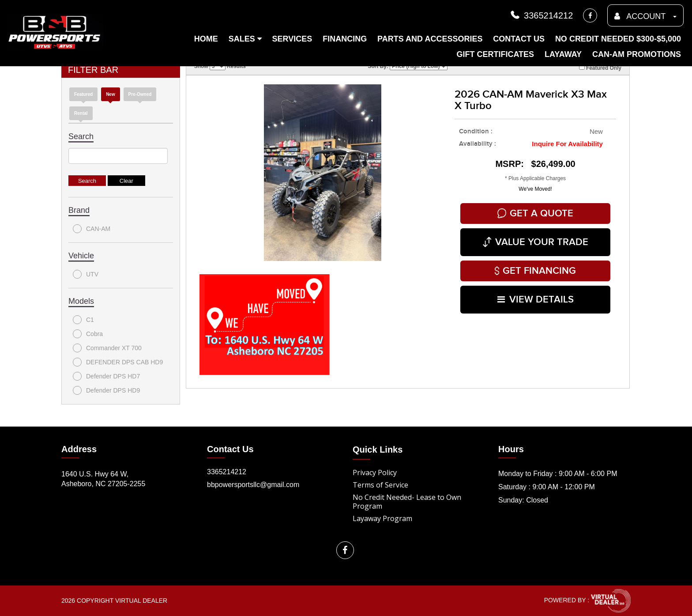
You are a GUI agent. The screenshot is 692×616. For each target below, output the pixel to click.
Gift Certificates (495, 54)
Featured (83, 94)
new (111, 94)
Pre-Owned (140, 94)
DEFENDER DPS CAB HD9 (118, 362)
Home (206, 39)
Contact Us (519, 39)
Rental (81, 113)
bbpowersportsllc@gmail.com (253, 485)
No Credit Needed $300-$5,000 (618, 39)
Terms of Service (380, 485)
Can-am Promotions (637, 54)
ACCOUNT (645, 16)
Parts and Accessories (430, 39)
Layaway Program (382, 518)
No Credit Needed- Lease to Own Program (407, 502)
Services (292, 39)
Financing (345, 39)
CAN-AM (92, 229)
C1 (83, 320)
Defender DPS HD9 (106, 390)
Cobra (88, 334)
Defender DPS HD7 (106, 376)
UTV (86, 274)
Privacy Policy (375, 472)
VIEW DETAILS (536, 300)
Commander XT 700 (107, 348)
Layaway (563, 54)
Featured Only (600, 68)
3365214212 (541, 15)
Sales (245, 39)
